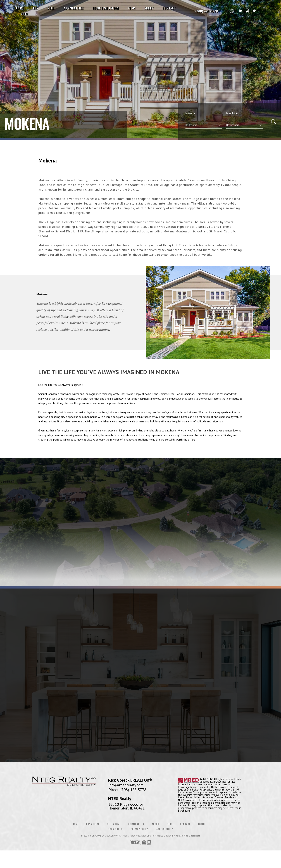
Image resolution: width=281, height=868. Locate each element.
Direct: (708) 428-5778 (127, 790)
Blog (170, 824)
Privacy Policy (140, 829)
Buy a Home (93, 824)
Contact (169, 8)
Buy (36, 8)
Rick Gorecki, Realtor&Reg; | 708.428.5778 (205, 11)
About (149, 8)
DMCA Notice (115, 829)
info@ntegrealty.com (126, 785)
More (25, 14)
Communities (74, 8)
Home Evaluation (106, 8)
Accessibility (165, 829)
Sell (51, 8)
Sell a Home (114, 824)
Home (20, 8)
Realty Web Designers (188, 836)
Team (132, 8)
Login (202, 824)
